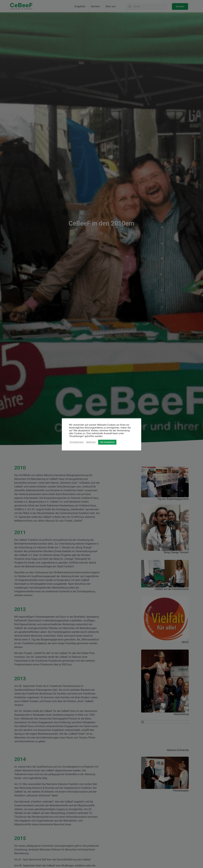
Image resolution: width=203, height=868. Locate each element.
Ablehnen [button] (91, 442)
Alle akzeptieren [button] (107, 442)
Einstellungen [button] (77, 442)
